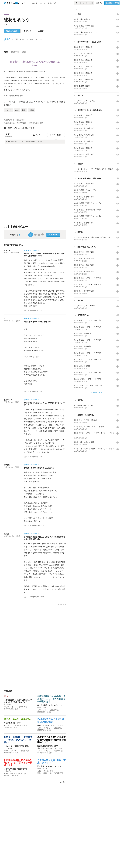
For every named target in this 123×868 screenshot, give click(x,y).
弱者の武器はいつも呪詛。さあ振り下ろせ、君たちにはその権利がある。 (51, 699)
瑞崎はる (7, 465)
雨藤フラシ (42, 707)
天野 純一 (60, 725)
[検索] (76, 3)
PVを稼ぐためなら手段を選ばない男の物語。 (51, 720)
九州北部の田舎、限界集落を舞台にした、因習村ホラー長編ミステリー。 (18, 763)
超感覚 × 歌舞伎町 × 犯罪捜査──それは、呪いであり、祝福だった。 (18, 740)
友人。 (7, 696)
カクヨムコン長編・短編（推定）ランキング (51, 761)
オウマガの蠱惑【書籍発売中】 (16, 769)
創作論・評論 (49, 771)
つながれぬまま (10, 723)
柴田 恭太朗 (42, 769)
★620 (39, 771)
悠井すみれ (8, 400)
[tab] (7, 53)
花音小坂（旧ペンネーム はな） (50, 748)
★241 (39, 728)
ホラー (14, 707)
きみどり (7, 250)
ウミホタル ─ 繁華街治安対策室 (16, 746)
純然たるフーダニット (46, 725)
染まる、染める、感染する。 (18, 719)
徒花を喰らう (17, 20)
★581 (6, 751)
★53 (5, 725)
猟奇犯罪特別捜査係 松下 (48, 746)
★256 (6, 774)
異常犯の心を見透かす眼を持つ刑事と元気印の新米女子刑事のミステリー (51, 740)
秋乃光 (6, 534)
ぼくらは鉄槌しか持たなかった (49, 705)
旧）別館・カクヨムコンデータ (49, 766)
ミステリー (48, 728)
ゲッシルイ (8, 748)
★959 (39, 751)
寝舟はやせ (8, 704)
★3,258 (7, 707)
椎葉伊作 (7, 771)
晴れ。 (6, 319)
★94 (39, 710)
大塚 (6, 24)
